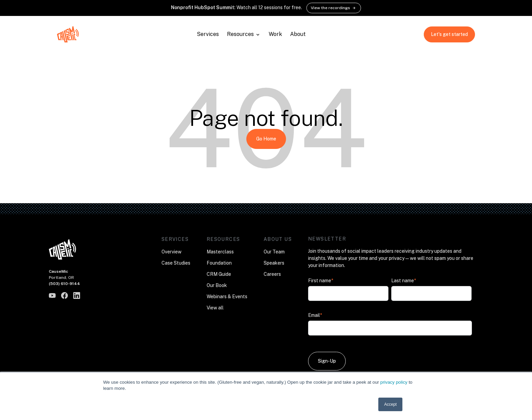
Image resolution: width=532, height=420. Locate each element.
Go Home (266, 139)
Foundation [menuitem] (219, 263)
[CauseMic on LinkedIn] (77, 295)
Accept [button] (390, 404)
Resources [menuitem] (223, 239)
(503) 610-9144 (64, 284)
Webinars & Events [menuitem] (227, 297)
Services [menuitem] (175, 239)
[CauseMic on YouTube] (52, 295)
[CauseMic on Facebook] (64, 295)
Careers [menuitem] (272, 274)
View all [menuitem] (215, 308)
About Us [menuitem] (278, 239)
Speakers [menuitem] (274, 263)
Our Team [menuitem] (274, 252)
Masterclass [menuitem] (220, 252)
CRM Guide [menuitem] (219, 274)
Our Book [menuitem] (217, 285)
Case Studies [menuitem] (176, 263)
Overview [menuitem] (172, 252)
